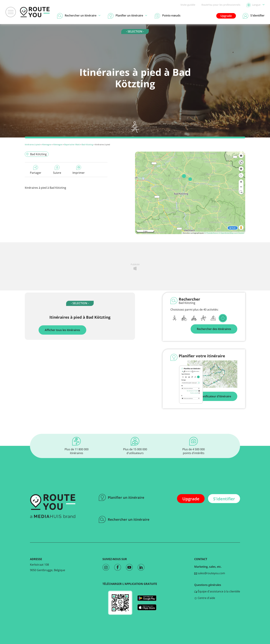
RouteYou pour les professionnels (221, 5)
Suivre (57, 170)
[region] (190, 193)
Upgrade (226, 16)
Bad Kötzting (87, 144)
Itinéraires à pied (32, 144)
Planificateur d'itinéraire (215, 396)
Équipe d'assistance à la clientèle (217, 591)
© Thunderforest (211, 233)
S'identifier (224, 499)
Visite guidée (188, 5)
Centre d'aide (205, 598)
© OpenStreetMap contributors (231, 233)
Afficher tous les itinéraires (62, 330)
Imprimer (79, 170)
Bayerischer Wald (72, 144)
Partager (36, 170)
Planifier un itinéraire (122, 497)
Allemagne (46, 144)
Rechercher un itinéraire (124, 519)
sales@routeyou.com (210, 573)
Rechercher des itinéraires (214, 329)
